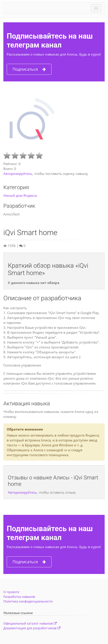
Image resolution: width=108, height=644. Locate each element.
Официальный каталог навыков (30, 623)
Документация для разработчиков (32, 628)
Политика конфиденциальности (28, 601)
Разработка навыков (19, 597)
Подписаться (29, 69)
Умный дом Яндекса (20, 195)
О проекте (11, 592)
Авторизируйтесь (18, 174)
